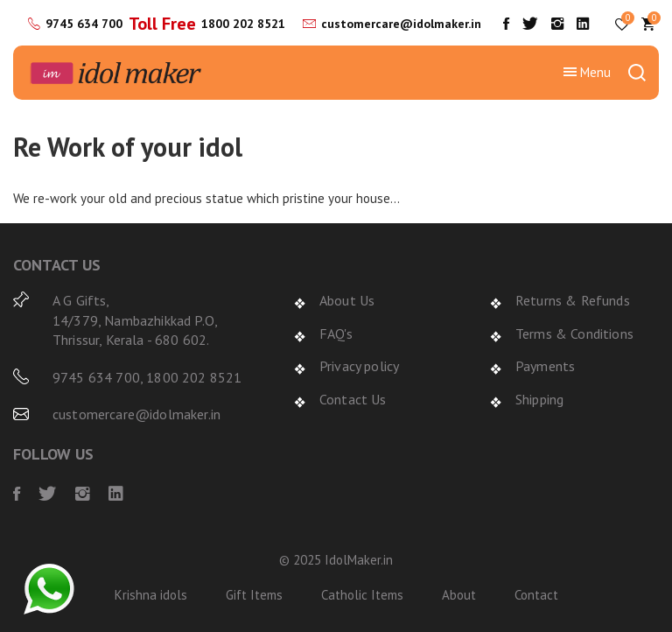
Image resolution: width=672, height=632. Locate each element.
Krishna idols (151, 595)
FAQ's (336, 334)
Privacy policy (359, 366)
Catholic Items (362, 595)
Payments (545, 366)
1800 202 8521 (243, 24)
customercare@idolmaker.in (401, 24)
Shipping (539, 399)
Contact (536, 595)
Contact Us (353, 399)
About (459, 595)
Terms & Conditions (574, 334)
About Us (347, 300)
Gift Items (254, 595)
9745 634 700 (84, 24)
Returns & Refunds (573, 300)
